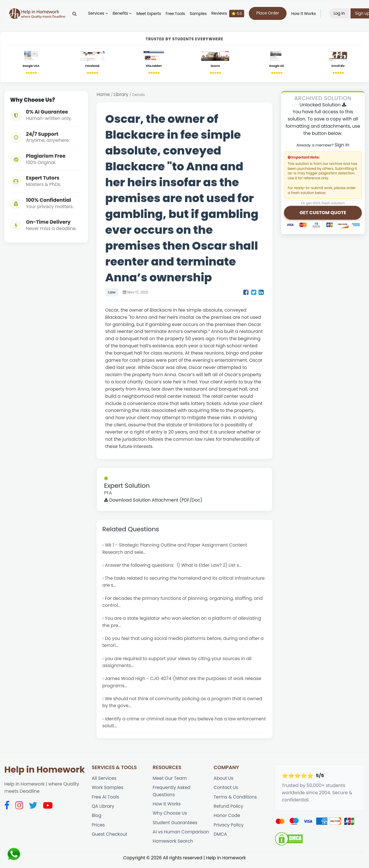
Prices (98, 830)
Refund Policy (229, 811)
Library (121, 95)
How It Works (305, 14)
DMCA (220, 839)
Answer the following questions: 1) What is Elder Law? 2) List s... (174, 566)
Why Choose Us (170, 818)
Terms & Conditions (236, 801)
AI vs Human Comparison (181, 837)
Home (103, 95)
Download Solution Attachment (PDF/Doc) (154, 501)
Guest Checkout (110, 839)
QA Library (103, 811)
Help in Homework (45, 774)
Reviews (229, 14)
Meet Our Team (170, 782)
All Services (104, 782)
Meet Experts (150, 14)
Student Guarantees (175, 827)
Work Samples (108, 792)
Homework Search (173, 846)
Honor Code (227, 820)
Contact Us (226, 792)
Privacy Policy (229, 830)
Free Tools (177, 14)
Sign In (342, 145)
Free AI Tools (106, 801)
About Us (224, 782)
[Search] (76, 14)
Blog (97, 820)
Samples (199, 14)
